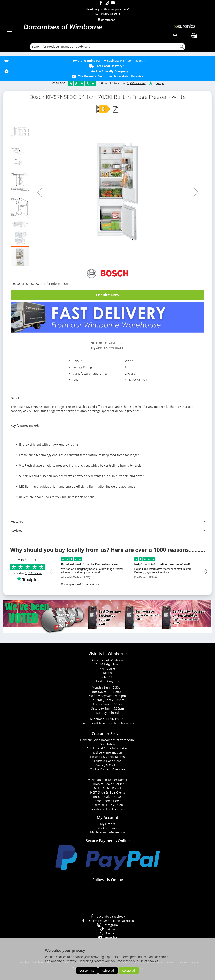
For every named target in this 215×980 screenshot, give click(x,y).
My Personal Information (108, 832)
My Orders (108, 824)
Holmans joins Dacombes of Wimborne (107, 740)
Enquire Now (108, 295)
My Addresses (107, 828)
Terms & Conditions (108, 761)
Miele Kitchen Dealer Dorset (107, 780)
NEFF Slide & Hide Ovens (108, 792)
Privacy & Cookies (107, 765)
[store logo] (63, 27)
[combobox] (107, 47)
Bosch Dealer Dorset (107, 797)
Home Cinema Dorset (107, 801)
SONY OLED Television (107, 805)
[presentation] (107, 398)
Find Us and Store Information (107, 748)
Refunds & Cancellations (107, 757)
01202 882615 (116, 719)
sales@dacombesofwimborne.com (112, 723)
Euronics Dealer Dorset (107, 784)
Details (16, 398)
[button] (40, 192)
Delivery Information (108, 752)
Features (17, 521)
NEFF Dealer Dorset (108, 788)
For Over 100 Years (110, 61)
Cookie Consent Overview (108, 769)
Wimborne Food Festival (107, 809)
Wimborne (108, 20)
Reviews (16, 531)
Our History (108, 744)
